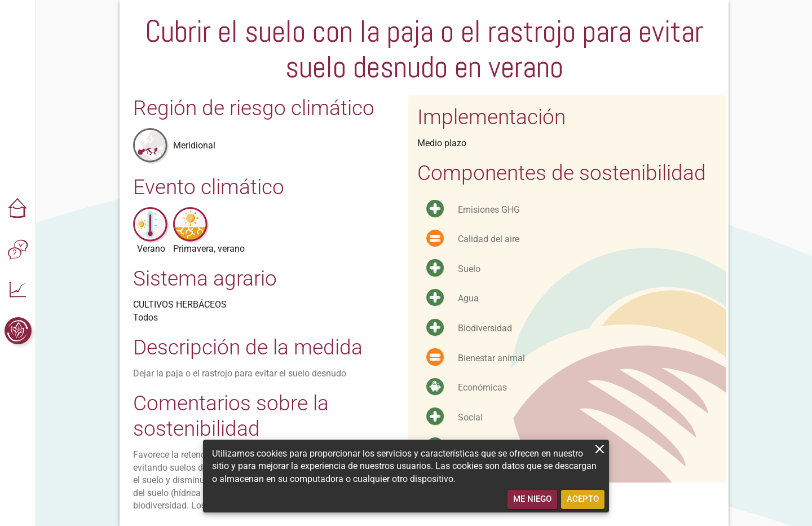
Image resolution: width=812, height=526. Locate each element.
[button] (18, 209)
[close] (600, 449)
